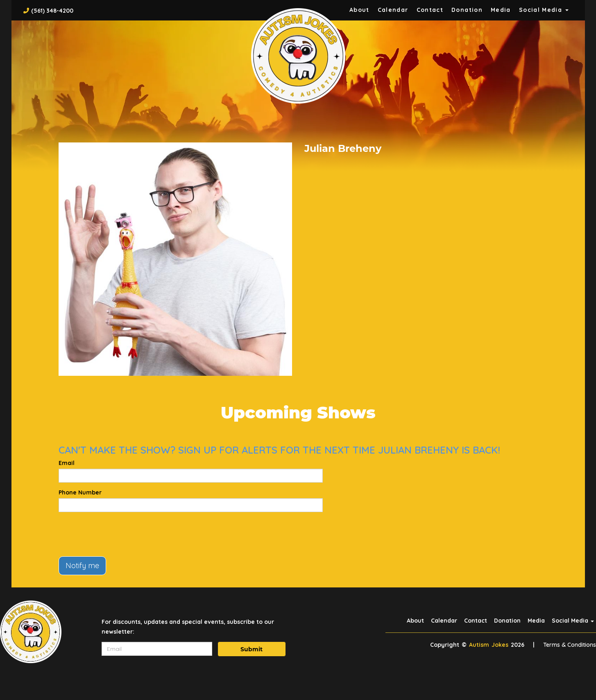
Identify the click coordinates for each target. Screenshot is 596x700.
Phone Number (80, 492)
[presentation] (121, 534)
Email (67, 463)
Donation (467, 10)
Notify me (82, 566)
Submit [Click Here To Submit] (252, 649)
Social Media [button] (544, 10)
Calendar (393, 10)
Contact (430, 10)
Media (501, 10)
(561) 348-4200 (52, 11)
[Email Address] (157, 649)
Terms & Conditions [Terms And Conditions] (570, 645)
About (359, 10)
